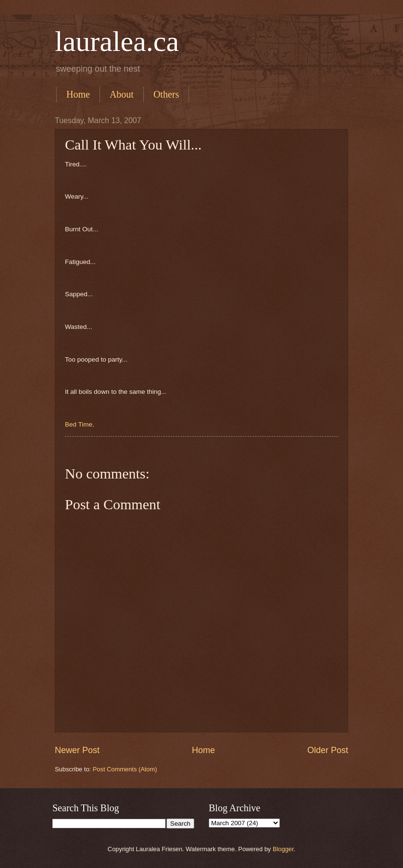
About (122, 94)
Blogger (283, 849)
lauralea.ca (117, 41)
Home (78, 94)
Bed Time (79, 424)
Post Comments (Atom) (125, 769)
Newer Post (77, 750)
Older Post (328, 750)
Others (166, 94)
